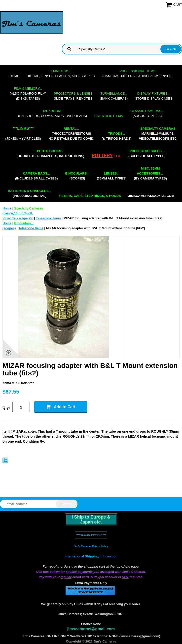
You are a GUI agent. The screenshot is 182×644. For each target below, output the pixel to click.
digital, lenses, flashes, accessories (61, 74)
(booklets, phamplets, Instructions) (50, 153)
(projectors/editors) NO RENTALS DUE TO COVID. (71, 134)
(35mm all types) (112, 176)
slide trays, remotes (73, 96)
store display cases (154, 96)
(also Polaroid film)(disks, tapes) (28, 93)
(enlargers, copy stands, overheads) (53, 113)
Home (14, 76)
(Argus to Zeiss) (147, 113)
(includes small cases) (36, 176)
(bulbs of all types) (147, 153)
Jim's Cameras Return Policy (91, 546)
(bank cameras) (114, 96)
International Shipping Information (91, 556)
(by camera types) (150, 173)
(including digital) (30, 193)
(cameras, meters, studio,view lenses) (137, 74)
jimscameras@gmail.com (151, 196)
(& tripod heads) (117, 136)
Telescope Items (48, 218)
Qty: (6, 408)
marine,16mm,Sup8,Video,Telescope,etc (158, 134)
